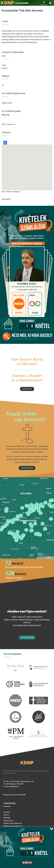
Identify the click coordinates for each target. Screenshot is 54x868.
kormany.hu (39, 679)
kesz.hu (15, 712)
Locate (5, 143)
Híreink (6, 815)
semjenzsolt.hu (15, 663)
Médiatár (7, 818)
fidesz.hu (15, 696)
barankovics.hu (39, 663)
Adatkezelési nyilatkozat (13, 823)
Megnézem (27, 863)
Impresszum (8, 821)
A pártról (7, 812)
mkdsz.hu (39, 696)
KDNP (27, 763)
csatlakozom (27, 389)
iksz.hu (15, 679)
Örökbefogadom (27, 468)
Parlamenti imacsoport (38, 728)
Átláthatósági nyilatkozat (13, 826)
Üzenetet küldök (27, 637)
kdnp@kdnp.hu (14, 786)
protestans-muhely (16, 728)
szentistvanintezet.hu (39, 712)
